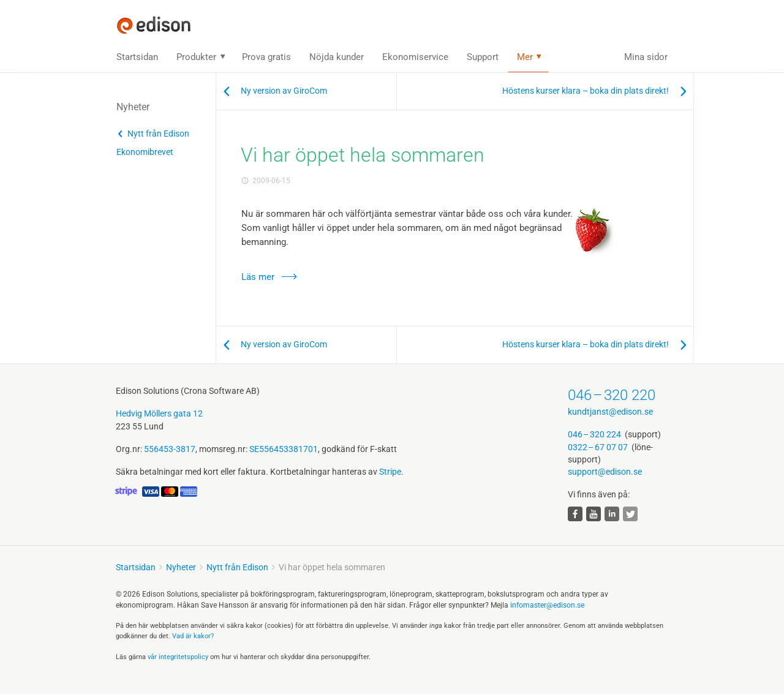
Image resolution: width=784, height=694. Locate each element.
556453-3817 (170, 449)
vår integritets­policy (178, 657)
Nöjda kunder (337, 57)
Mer (525, 57)
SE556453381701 (284, 449)
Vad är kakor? (193, 636)
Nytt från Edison (158, 134)
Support (483, 57)
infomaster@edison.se (547, 605)
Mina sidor (646, 57)
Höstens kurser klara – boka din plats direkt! (586, 91)
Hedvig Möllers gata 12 (159, 413)
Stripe (390, 472)
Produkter (196, 57)
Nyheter (181, 567)
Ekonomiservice (415, 57)
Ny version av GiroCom (284, 91)
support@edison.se (605, 472)
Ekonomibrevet (145, 152)
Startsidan (137, 57)
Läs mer (258, 277)
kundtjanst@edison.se (610, 412)
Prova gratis (266, 57)
